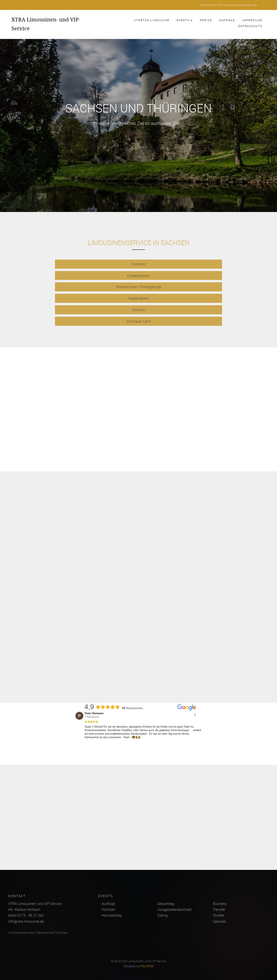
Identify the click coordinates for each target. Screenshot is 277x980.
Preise (206, 20)
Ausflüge (108, 904)
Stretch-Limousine (152, 20)
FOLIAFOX (147, 966)
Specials (219, 921)
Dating (162, 915)
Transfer (219, 909)
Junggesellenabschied (174, 909)
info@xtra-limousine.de (26, 921)
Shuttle (218, 915)
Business (220, 904)
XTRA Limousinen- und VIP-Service (46, 24)
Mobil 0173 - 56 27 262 (26, 915)
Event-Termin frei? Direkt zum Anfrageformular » (230, 5)
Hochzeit (108, 909)
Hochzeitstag (112, 915)
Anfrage (227, 20)
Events (185, 20)
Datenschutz (250, 26)
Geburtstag (166, 904)
